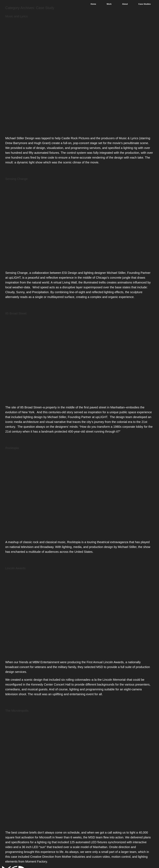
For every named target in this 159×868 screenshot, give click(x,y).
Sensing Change (16, 179)
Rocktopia (12, 448)
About (125, 4)
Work (109, 4)
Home (93, 4)
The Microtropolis (17, 711)
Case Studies (144, 4)
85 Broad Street (16, 313)
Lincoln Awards (15, 568)
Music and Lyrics (16, 16)
